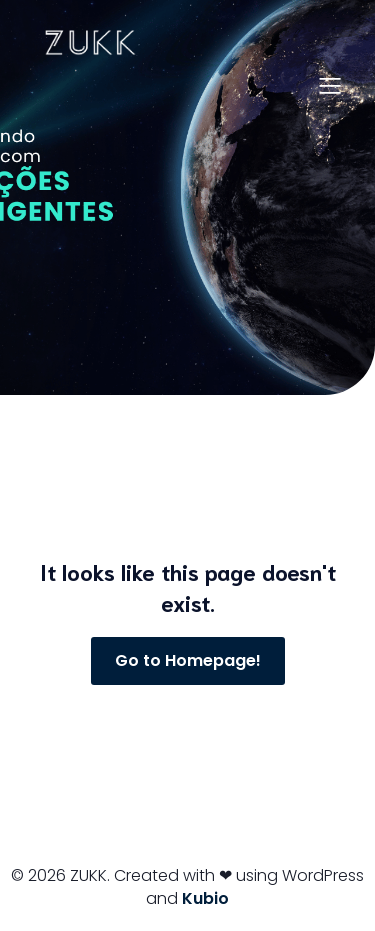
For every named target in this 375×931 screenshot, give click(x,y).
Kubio (205, 898)
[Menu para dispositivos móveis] (330, 85)
